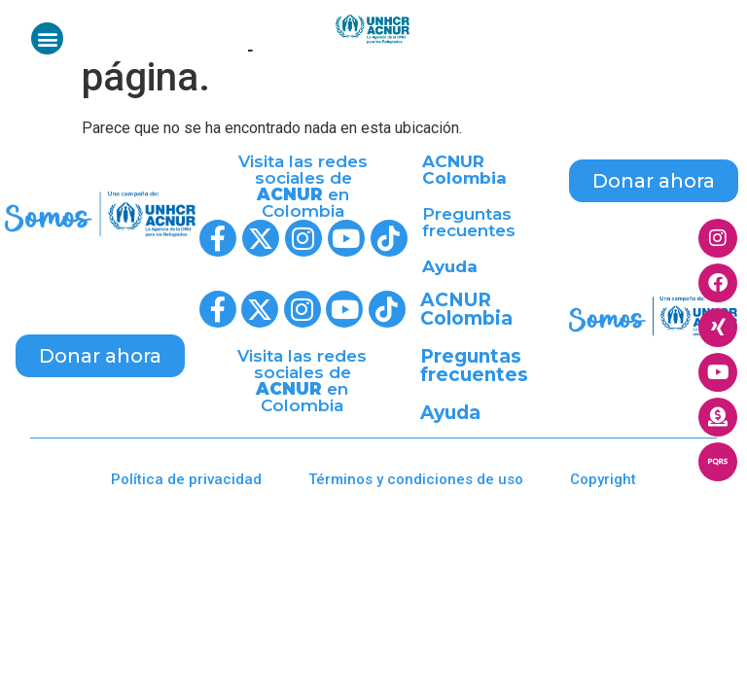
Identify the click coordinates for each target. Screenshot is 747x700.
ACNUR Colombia (464, 170)
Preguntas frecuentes (469, 222)
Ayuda (450, 266)
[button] (47, 38)
